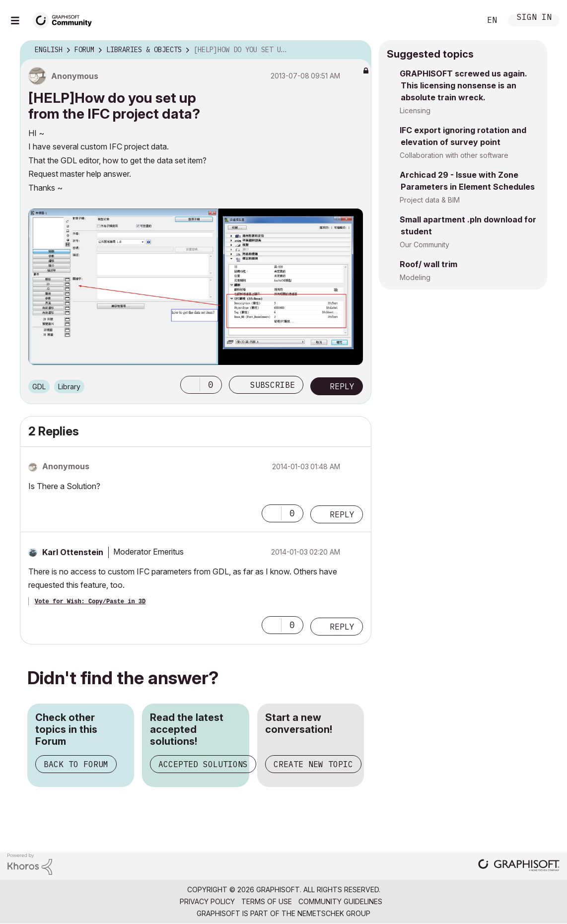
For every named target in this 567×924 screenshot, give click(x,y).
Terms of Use (267, 901)
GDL (39, 387)
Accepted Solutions (203, 764)
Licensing (415, 110)
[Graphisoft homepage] (519, 866)
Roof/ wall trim (428, 264)
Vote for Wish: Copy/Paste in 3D (90, 602)
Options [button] (357, 50)
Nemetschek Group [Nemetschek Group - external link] (334, 913)
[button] (190, 385)
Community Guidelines (340, 901)
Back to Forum (76, 764)
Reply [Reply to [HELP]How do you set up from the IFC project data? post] (342, 386)
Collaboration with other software (454, 155)
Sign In (534, 18)
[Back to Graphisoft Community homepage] (66, 19)
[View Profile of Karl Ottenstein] (73, 552)
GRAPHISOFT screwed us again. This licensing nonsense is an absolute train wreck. (463, 85)
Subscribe (273, 385)
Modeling (415, 277)
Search (462, 20)
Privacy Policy (207, 901)
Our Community (425, 245)
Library (69, 387)
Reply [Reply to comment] (342, 514)
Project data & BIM (430, 200)
